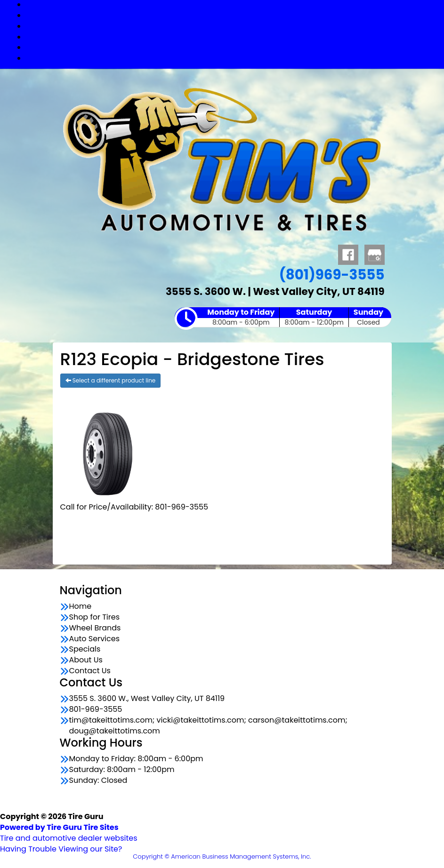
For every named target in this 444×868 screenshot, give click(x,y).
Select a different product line (111, 380)
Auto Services (232, 37)
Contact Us (231, 58)
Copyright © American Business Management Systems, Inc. (222, 856)
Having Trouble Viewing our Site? (61, 849)
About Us (86, 660)
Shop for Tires (232, 15)
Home (81, 606)
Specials (231, 47)
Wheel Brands (232, 26)
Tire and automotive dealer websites (69, 833)
